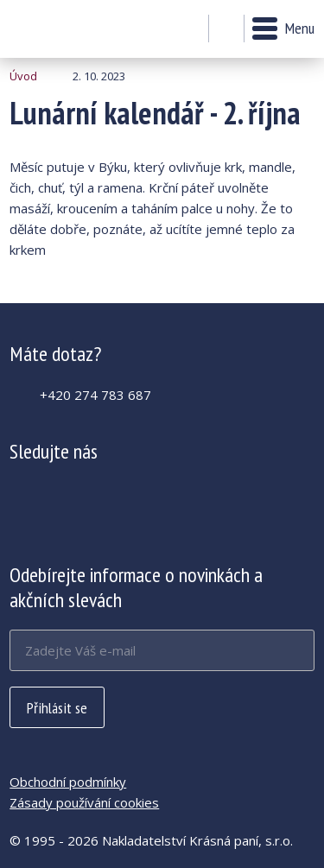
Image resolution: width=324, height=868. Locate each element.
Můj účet (191, 29)
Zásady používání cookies (84, 802)
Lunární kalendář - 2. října (57, 29)
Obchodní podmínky (68, 782)
